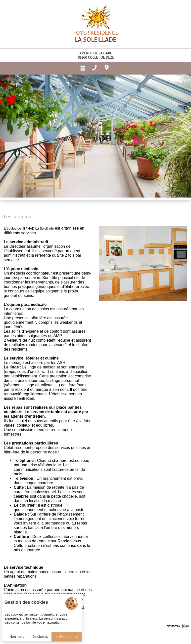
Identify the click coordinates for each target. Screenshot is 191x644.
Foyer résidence (95, 46)
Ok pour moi (67, 637)
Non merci (15, 637)
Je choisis (40, 637)
